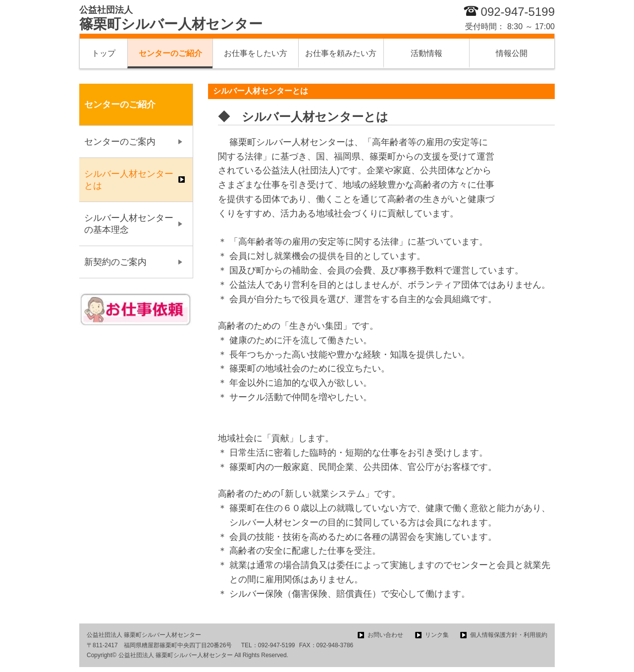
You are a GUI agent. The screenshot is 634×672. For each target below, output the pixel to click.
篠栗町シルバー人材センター (171, 18)
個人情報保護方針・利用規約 (509, 635)
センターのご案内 (120, 142)
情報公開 (512, 53)
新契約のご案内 (115, 262)
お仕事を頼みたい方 (341, 53)
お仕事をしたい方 (256, 53)
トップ (104, 53)
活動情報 (426, 53)
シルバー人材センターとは (129, 180)
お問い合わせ (385, 635)
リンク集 (437, 635)
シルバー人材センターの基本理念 (129, 224)
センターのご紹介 (170, 53)
